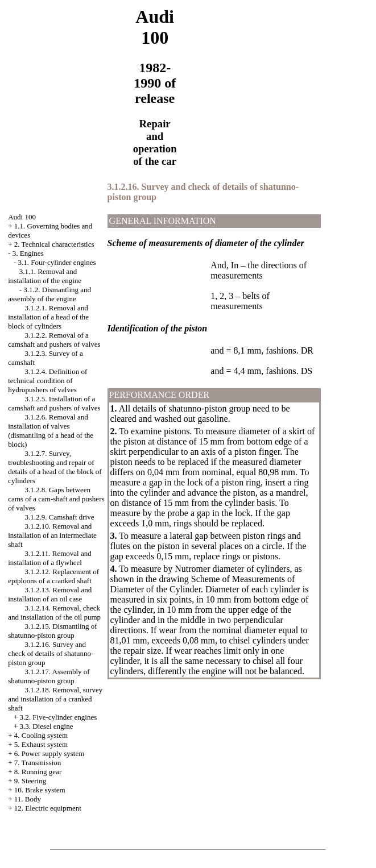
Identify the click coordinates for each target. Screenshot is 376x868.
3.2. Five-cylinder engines (59, 717)
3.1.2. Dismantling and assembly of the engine (49, 294)
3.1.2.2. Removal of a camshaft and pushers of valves (54, 340)
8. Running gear (38, 772)
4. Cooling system (41, 735)
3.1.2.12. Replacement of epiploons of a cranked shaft (53, 576)
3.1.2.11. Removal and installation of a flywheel (49, 558)
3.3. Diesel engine (47, 726)
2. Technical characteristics (54, 244)
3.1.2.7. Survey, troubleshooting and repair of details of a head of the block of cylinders (55, 467)
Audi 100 (22, 217)
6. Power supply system (49, 753)
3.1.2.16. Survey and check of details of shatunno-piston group (51, 653)
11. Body (28, 799)
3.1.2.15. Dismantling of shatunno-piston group (52, 631)
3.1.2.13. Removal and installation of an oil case (50, 594)
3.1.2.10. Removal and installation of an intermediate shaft (52, 535)
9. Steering (30, 781)
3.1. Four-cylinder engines (57, 262)
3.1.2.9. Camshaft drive (59, 517)
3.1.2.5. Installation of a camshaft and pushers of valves (54, 403)
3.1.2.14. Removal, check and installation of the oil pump (54, 612)
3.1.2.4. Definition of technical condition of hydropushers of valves (47, 381)
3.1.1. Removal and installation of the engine (45, 276)
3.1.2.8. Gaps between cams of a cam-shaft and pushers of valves (56, 499)
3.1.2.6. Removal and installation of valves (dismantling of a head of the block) (51, 431)
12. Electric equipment (48, 808)
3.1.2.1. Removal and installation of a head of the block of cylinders (48, 317)
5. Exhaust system (41, 744)
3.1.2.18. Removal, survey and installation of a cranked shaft (55, 699)
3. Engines (28, 253)
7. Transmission (38, 763)
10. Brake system (40, 790)
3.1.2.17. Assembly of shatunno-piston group (49, 676)
